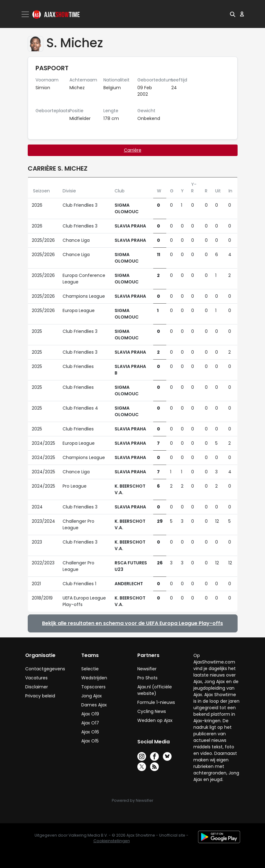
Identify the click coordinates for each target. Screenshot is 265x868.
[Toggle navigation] (26, 14)
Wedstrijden (94, 678)
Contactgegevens (45, 669)
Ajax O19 (90, 714)
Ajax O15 (90, 741)
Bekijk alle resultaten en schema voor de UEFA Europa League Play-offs (132, 623)
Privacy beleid (40, 696)
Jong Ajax (92, 696)
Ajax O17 (90, 723)
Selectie (90, 669)
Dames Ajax (94, 705)
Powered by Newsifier (132, 800)
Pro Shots (147, 678)
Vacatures (36, 678)
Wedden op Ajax (155, 720)
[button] (233, 14)
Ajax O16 (90, 732)
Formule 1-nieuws (156, 702)
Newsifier (147, 669)
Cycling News (152, 711)
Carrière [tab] (133, 150)
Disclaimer (37, 687)
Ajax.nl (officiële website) (155, 690)
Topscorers (93, 687)
